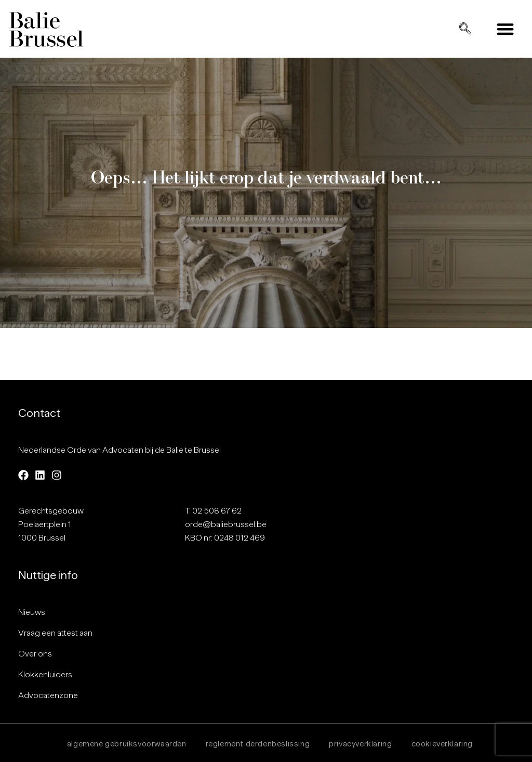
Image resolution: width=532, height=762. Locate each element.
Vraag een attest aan (55, 633)
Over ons (35, 654)
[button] (506, 29)
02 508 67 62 (217, 511)
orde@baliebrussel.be (226, 524)
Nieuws (32, 612)
